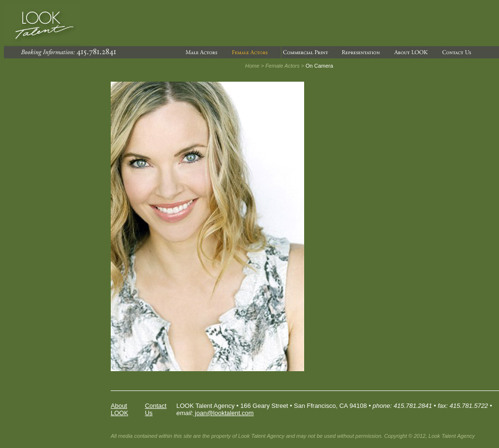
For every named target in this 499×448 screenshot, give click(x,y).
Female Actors (283, 66)
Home (252, 66)
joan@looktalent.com (223, 413)
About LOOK (119, 409)
